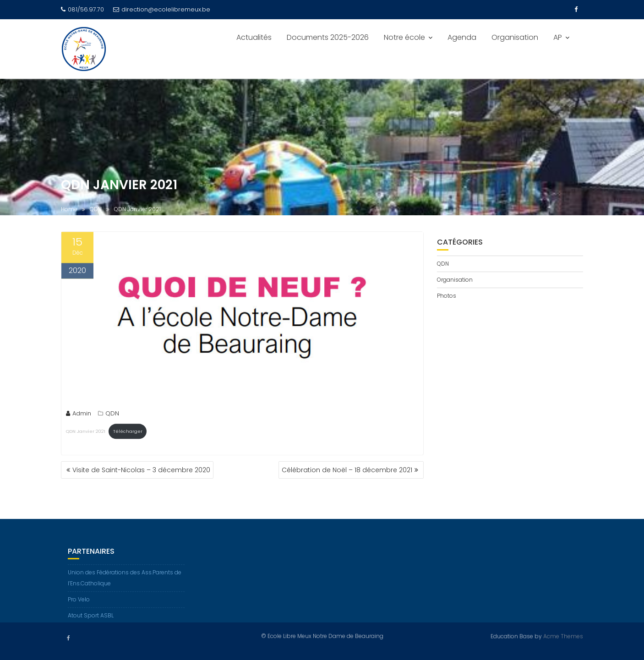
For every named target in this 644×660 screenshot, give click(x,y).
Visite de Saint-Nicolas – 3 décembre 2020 (141, 470)
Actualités (254, 37)
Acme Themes (563, 636)
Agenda (462, 37)
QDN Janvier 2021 (86, 433)
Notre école (404, 37)
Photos (447, 296)
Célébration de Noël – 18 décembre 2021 (347, 470)
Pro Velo (79, 605)
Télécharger (128, 433)
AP (558, 37)
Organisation (515, 37)
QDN (112, 416)
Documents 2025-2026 (328, 37)
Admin (79, 416)
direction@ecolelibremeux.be (162, 9)
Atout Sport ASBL (91, 621)
